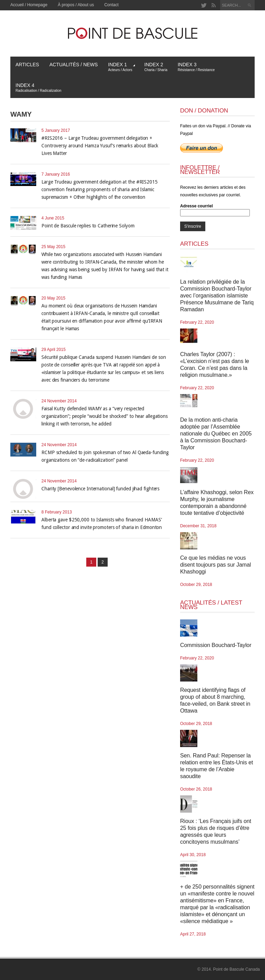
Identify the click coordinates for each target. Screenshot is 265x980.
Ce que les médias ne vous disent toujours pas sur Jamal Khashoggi (215, 565)
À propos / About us (76, 5)
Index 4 (38, 87)
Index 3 (196, 67)
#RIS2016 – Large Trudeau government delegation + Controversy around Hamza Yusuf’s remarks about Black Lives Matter (100, 146)
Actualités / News (73, 65)
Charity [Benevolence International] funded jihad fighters (100, 489)
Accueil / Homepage (29, 5)
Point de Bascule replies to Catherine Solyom (88, 226)
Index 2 (156, 67)
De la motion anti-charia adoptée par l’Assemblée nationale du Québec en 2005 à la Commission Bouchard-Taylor (216, 434)
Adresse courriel (197, 206)
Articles (27, 65)
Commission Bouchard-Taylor (216, 645)
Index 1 (121, 67)
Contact (111, 5)
